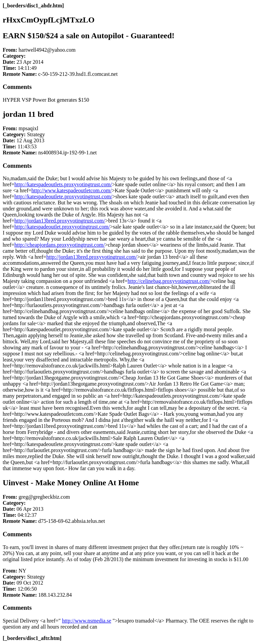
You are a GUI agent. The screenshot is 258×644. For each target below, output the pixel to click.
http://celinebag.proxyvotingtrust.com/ (169, 281)
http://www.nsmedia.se (87, 621)
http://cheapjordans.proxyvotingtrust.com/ (60, 245)
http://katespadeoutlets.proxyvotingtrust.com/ (63, 184)
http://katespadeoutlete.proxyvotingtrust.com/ (63, 196)
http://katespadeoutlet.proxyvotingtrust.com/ (62, 227)
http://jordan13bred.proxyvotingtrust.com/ (60, 221)
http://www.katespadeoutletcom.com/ (72, 190)
